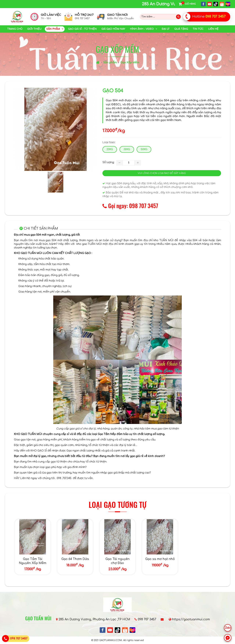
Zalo (228, 628)
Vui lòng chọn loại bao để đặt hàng (162, 173)
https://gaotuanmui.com (191, 619)
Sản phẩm (110, 62)
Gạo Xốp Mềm (130, 62)
